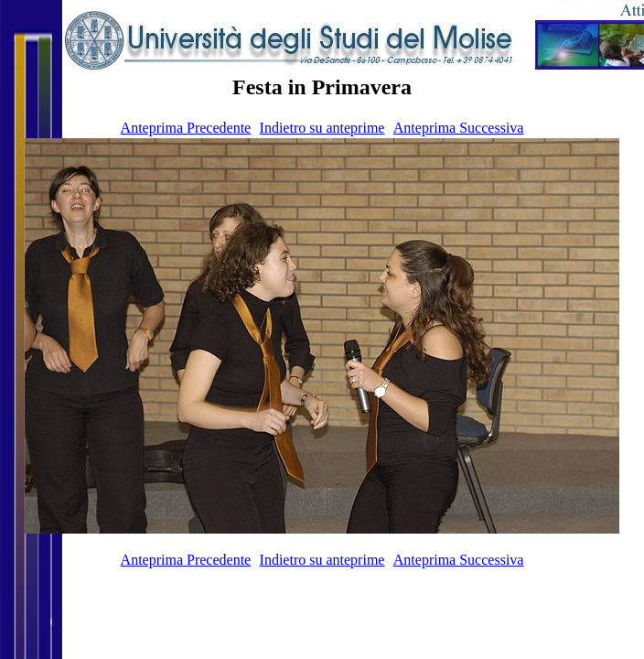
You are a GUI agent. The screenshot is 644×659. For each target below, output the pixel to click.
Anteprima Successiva (459, 128)
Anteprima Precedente (186, 128)
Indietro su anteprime (322, 128)
